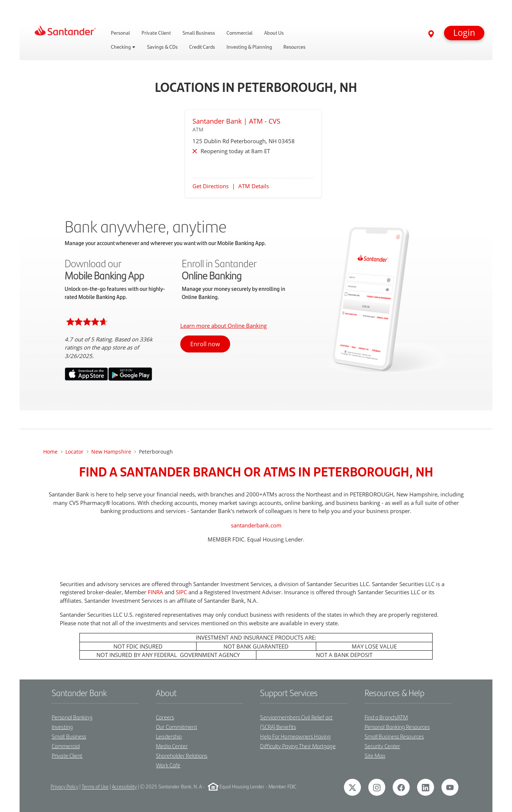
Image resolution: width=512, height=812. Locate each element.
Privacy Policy (64, 787)
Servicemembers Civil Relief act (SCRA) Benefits (296, 722)
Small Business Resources (394, 736)
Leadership (169, 736)
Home (50, 452)
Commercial (66, 746)
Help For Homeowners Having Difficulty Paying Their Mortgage (298, 741)
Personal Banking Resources (397, 727)
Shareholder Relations (182, 755)
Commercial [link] (240, 33)
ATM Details (254, 186)
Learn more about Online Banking (223, 326)
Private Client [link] (156, 33)
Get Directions (211, 186)
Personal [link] (120, 33)
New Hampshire (111, 452)
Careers (165, 717)
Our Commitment (176, 727)
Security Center (383, 746)
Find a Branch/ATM (386, 717)
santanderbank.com (256, 525)
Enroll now (205, 344)
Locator (74, 452)
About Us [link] (274, 33)
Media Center (172, 746)
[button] (464, 33)
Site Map (375, 755)
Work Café (168, 765)
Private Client (67, 755)
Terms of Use (95, 787)
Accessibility (124, 787)
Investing (62, 727)
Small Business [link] (199, 33)
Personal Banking (72, 717)
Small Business (69, 736)
